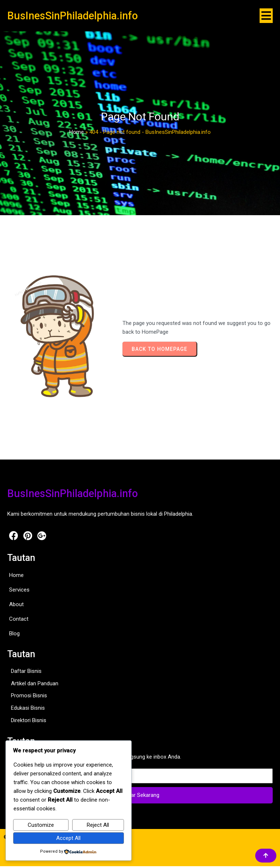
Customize (41, 825)
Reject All (98, 825)
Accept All (68, 838)
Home (77, 133)
